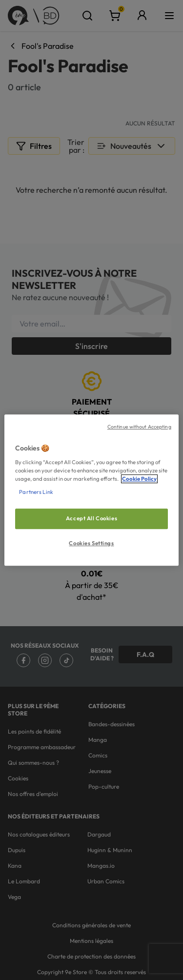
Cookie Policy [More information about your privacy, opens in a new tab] (139, 479)
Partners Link (36, 492)
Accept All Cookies (91, 518)
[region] (91, 490)
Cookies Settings (91, 543)
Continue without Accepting (139, 427)
